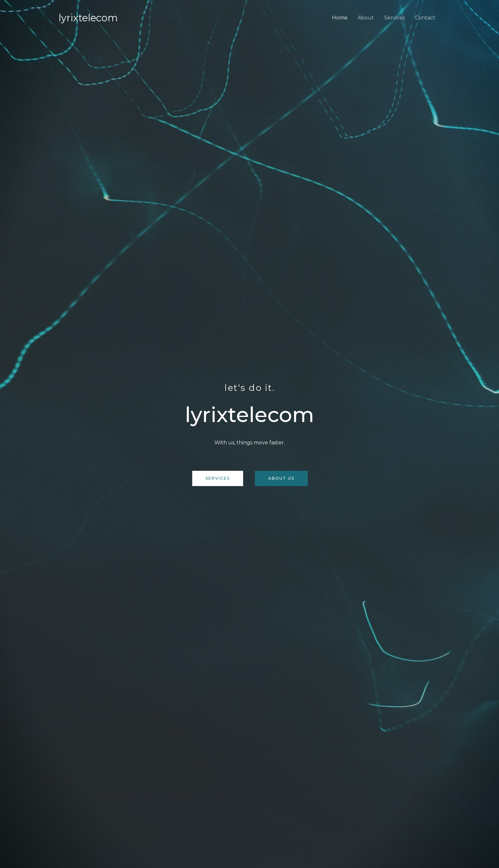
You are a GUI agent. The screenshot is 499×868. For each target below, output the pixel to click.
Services (394, 18)
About (366, 18)
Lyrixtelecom (88, 18)
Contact (425, 18)
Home (340, 18)
